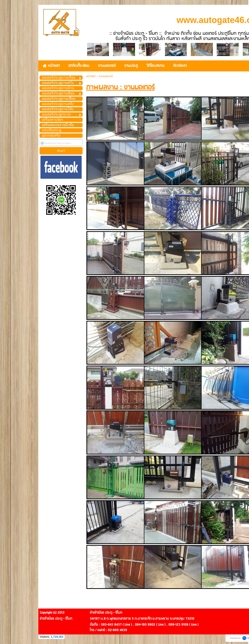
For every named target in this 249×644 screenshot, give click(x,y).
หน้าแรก (91, 76)
